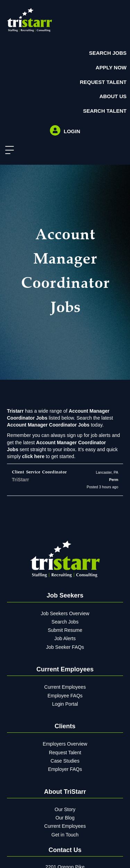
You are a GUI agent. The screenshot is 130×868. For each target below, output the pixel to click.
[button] (8, 150)
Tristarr (15, 411)
